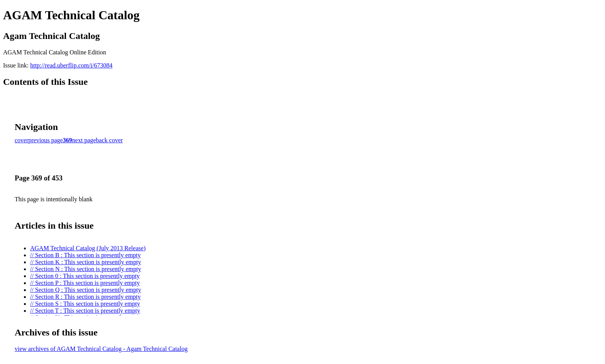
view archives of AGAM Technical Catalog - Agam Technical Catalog (101, 349)
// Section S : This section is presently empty (85, 304)
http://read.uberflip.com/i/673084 (71, 65)
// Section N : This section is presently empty (86, 269)
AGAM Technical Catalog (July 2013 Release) (88, 248)
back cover (110, 140)
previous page (46, 140)
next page (84, 140)
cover (22, 140)
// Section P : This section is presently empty (85, 283)
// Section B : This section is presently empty (85, 255)
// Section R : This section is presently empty (85, 297)
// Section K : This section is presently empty (86, 262)
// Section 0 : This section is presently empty (85, 276)
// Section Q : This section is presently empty (86, 290)
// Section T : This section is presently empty (85, 311)
